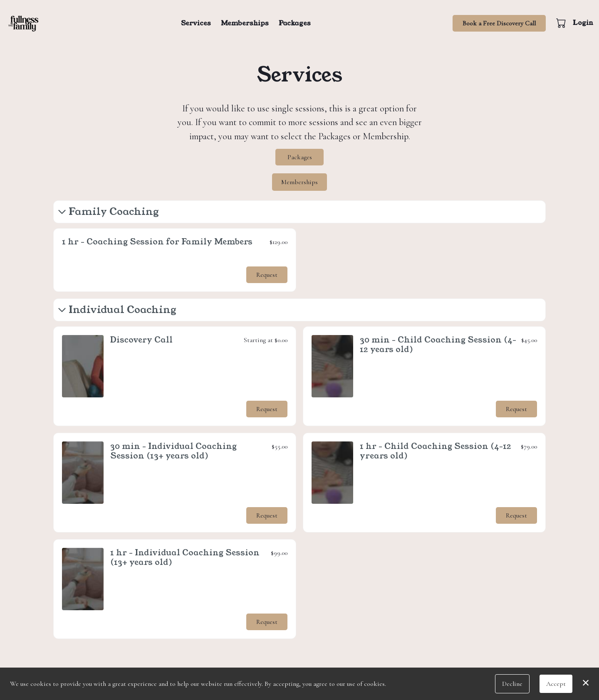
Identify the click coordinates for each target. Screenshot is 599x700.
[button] (562, 23)
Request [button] (267, 274)
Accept (556, 684)
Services (196, 23)
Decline (512, 684)
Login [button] (583, 23)
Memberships (245, 23)
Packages (295, 23)
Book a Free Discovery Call (499, 23)
